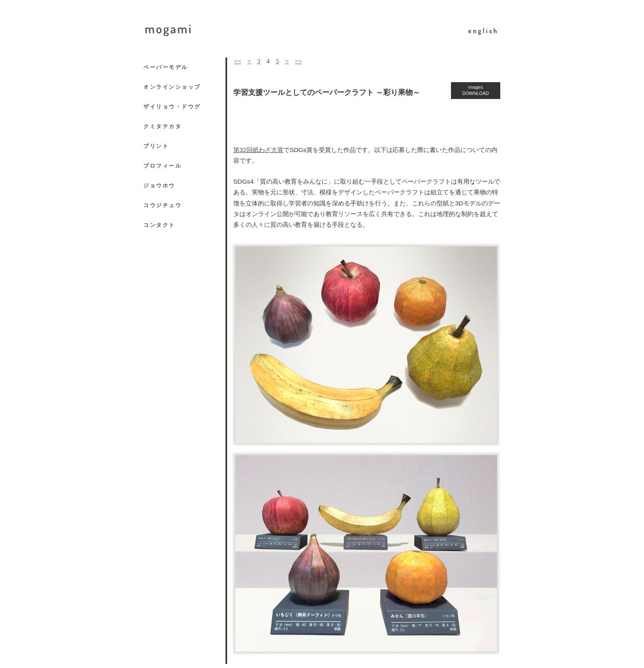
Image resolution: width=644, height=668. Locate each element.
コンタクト (159, 225)
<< (238, 61)
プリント (156, 146)
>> (298, 61)
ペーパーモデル (166, 67)
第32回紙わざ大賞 (258, 150)
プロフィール (162, 166)
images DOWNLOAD (476, 90)
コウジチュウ (162, 205)
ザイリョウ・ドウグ (172, 107)
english (483, 31)
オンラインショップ (172, 87)
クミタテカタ (162, 126)
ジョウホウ (159, 185)
